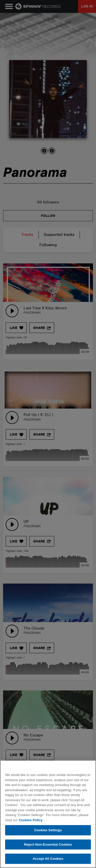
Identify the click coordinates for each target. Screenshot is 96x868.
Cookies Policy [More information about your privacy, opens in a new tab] (30, 820)
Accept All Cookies (48, 859)
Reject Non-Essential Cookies (48, 844)
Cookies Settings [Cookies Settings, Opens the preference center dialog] (48, 830)
